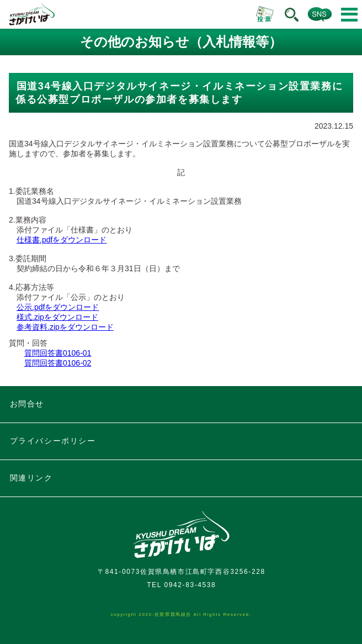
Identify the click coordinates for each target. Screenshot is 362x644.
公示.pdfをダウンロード (58, 307)
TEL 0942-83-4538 (181, 585)
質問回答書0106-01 (58, 353)
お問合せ (27, 404)
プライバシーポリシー (53, 441)
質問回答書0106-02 (58, 363)
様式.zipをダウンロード (57, 317)
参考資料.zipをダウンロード (65, 327)
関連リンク (31, 478)
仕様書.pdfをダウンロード (62, 240)
